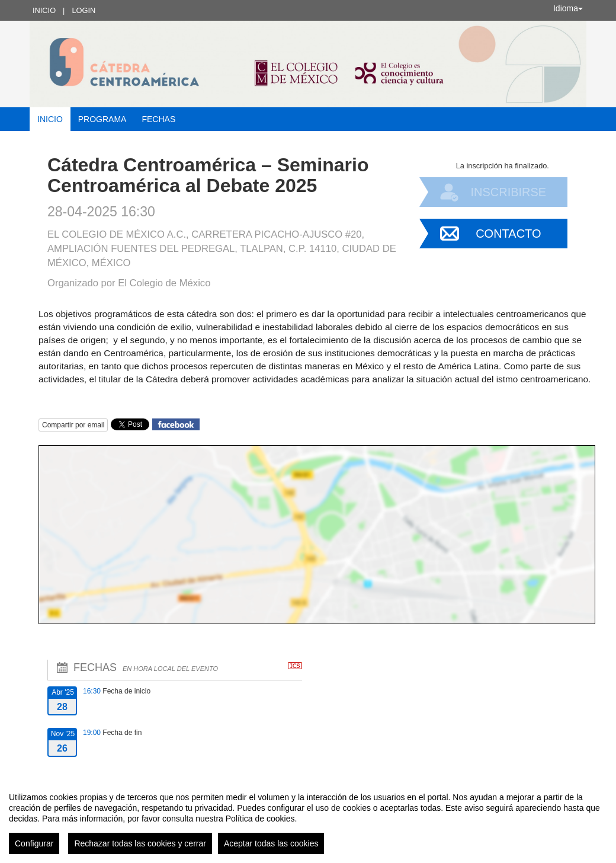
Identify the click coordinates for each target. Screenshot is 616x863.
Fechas (158, 119)
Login (84, 10)
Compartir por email (73, 425)
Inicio (44, 10)
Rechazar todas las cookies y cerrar (140, 843)
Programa (102, 119)
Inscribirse (508, 192)
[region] (308, 819)
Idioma (568, 8)
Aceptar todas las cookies (271, 843)
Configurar (34, 843)
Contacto (508, 234)
